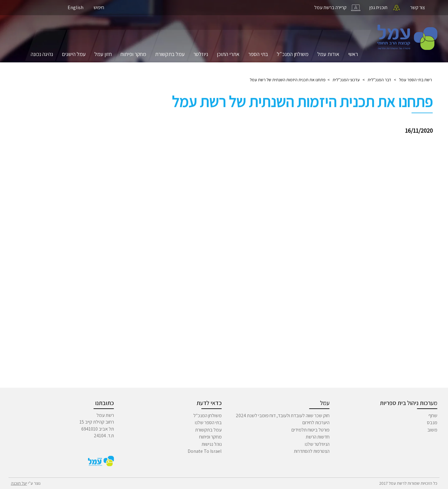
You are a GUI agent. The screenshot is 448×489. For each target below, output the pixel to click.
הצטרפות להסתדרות (312, 451)
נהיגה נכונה (42, 54)
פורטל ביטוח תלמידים (310, 430)
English (76, 7)
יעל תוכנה (19, 483)
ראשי (353, 54)
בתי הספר (258, 54)
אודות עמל (328, 54)
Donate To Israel (205, 451)
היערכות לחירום (316, 423)
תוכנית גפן (378, 7)
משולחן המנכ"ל (293, 54)
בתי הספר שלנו (208, 423)
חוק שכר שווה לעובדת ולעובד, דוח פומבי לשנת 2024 (283, 416)
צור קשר (418, 7)
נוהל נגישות (212, 444)
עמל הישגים (74, 54)
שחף (433, 416)
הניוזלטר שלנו (317, 444)
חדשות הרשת (318, 437)
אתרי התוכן (228, 54)
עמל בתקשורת (170, 54)
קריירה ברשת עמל (330, 7)
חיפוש (99, 7)
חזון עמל (103, 54)
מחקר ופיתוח (133, 54)
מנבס (432, 423)
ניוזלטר (201, 54)
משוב (432, 430)
